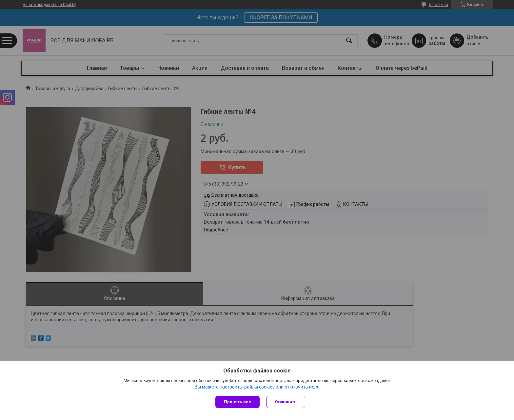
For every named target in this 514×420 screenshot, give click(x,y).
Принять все (237, 402)
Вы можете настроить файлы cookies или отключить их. (255, 387)
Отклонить (286, 402)
